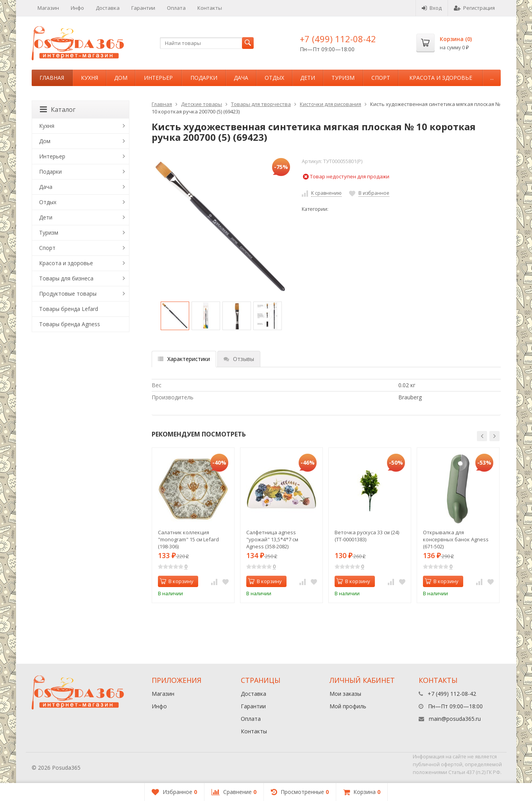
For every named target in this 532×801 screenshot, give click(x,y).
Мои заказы (345, 694)
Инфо (77, 8)
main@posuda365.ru (455, 719)
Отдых (274, 78)
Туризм (343, 78)
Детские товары (202, 104)
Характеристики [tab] (184, 359)
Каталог (58, 110)
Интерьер (158, 78)
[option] (175, 316)
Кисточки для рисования (330, 104)
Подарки (204, 78)
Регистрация (474, 8)
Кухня (90, 78)
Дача (241, 78)
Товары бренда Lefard (69, 309)
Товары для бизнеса (66, 278)
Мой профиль (348, 706)
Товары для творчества (261, 104)
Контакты (210, 8)
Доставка (108, 8)
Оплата (176, 8)
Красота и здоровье (441, 78)
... (492, 78)
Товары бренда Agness (70, 324)
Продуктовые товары (68, 294)
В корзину (177, 581)
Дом (121, 78)
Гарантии (143, 8)
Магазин (48, 8)
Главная (52, 78)
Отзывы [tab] (239, 359)
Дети (308, 78)
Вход (432, 8)
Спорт (381, 78)
